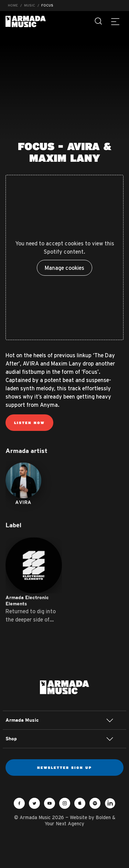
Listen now (29, 423)
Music (30, 5)
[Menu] (115, 21)
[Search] (99, 21)
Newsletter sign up (64, 768)
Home (13, 5)
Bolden (103, 817)
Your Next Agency (64, 824)
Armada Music (26, 22)
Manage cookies (64, 268)
